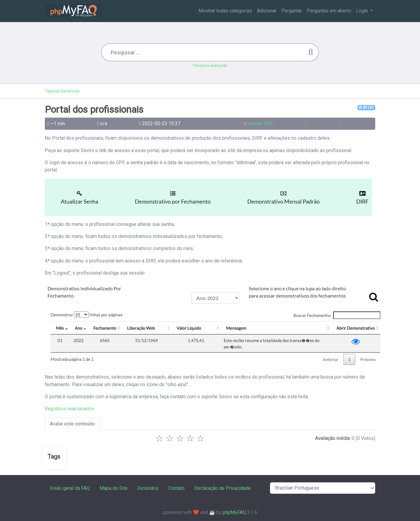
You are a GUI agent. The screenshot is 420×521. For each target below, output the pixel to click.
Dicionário (148, 488)
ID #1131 (366, 108)
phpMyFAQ (234, 512)
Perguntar (292, 11)
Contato (176, 488)
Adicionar (267, 11)
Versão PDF (260, 124)
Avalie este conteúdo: (73, 424)
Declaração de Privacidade (223, 488)
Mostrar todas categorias (225, 11)
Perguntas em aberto (329, 11)
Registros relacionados (69, 409)
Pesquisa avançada (210, 65)
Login (363, 11)
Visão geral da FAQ (70, 488)
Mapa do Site (114, 488)
